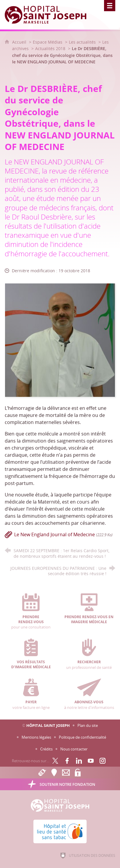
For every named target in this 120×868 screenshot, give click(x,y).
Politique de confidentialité (82, 737)
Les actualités (82, 42)
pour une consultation (31, 612)
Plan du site (88, 725)
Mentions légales (36, 737)
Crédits (46, 749)
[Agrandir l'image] (60, 340)
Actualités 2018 (50, 48)
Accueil (20, 42)
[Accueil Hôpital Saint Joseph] (49, 15)
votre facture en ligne (31, 694)
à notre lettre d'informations (89, 694)
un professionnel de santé (89, 654)
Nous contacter (74, 749)
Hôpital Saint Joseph (48, 725)
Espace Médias (48, 42)
